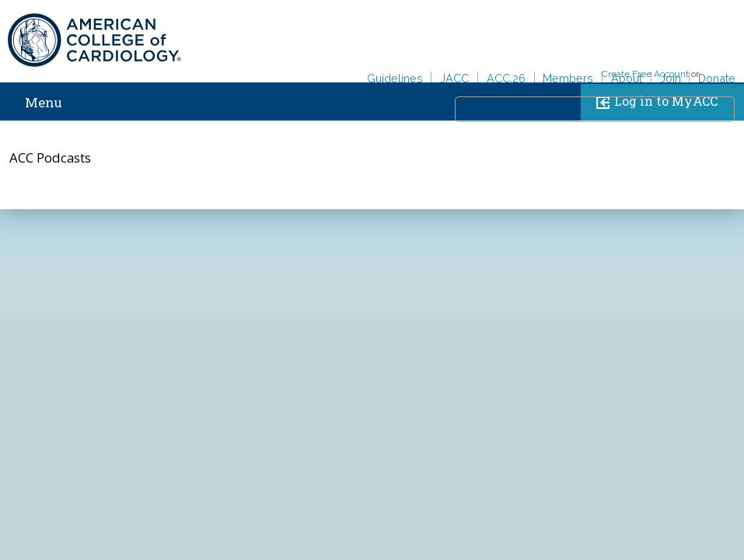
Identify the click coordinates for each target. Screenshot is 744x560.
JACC (454, 78)
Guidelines (395, 78)
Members (568, 78)
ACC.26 (506, 78)
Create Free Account (645, 74)
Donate (717, 78)
